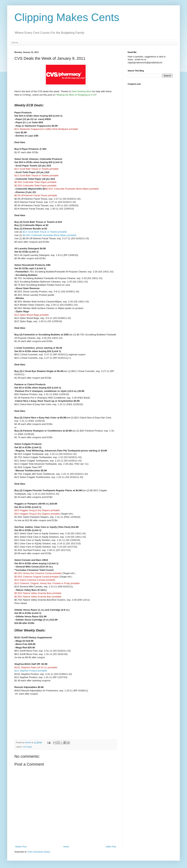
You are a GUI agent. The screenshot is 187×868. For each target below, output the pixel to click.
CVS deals (27, 747)
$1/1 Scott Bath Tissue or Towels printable (45, 232)
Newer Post (21, 847)
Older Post (111, 847)
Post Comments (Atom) (39, 852)
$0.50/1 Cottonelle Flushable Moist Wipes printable (50, 235)
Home (15, 43)
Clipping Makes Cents (67, 17)
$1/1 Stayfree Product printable (31, 671)
